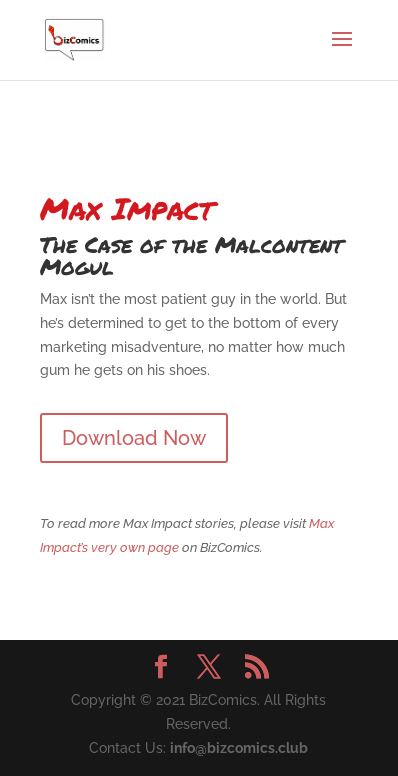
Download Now (134, 438)
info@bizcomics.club (239, 748)
